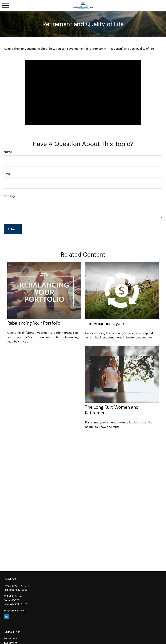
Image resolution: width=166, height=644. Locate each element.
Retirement (10, 638)
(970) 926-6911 (21, 586)
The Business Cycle (104, 323)
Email (7, 174)
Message (10, 196)
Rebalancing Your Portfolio (34, 323)
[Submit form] (13, 229)
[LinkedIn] (6, 616)
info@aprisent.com (15, 611)
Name (8, 152)
